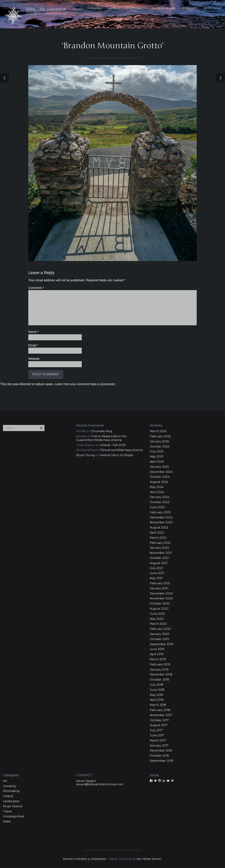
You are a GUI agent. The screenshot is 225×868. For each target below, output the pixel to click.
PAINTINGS (114, 8)
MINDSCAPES (190, 8)
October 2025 (160, 447)
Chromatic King (102, 432)
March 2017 (158, 741)
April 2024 (157, 492)
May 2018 (156, 695)
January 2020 (160, 634)
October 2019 (159, 639)
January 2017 (159, 746)
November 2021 (161, 553)
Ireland (8, 796)
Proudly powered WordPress (85, 859)
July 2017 (156, 731)
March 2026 (158, 432)
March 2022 (158, 538)
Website (34, 359)
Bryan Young (86, 455)
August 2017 (159, 726)
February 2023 (160, 513)
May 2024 (157, 487)
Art (5, 781)
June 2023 (157, 508)
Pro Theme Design (149, 859)
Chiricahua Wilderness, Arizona (121, 450)
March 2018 (158, 705)
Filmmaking (11, 791)
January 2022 (159, 548)
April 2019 (157, 655)
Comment (36, 288)
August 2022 (159, 528)
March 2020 (158, 624)
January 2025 (159, 467)
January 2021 (159, 589)
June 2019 (157, 649)
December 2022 (161, 518)
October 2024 (160, 477)
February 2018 (160, 710)
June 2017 (157, 736)
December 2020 (161, 594)
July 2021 (156, 568)
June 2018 (157, 690)
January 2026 (159, 442)
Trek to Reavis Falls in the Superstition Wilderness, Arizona (101, 438)
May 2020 (157, 619)
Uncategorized (14, 817)
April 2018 (157, 700)
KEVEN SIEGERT (213, 8)
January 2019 (159, 670)
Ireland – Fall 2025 (113, 445)
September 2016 (161, 761)
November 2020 (161, 599)
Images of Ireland (163, 8)
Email (33, 346)
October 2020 (160, 604)
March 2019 (158, 660)
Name (33, 332)
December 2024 (161, 472)
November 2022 (161, 523)
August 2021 (159, 563)
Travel (7, 812)
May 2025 (157, 457)
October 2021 (159, 558)
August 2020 (159, 609)
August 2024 (159, 482)
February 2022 (160, 543)
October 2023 (160, 502)
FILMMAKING (94, 8)
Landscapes (11, 802)
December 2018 (161, 675)
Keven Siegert (86, 781)
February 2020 (160, 629)
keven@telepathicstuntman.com (100, 784)
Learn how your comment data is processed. (85, 384)
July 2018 (156, 685)
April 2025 (157, 462)
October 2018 (159, 680)
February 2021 (160, 584)
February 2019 (160, 665)
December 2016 (161, 751)
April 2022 (157, 533)
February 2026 (160, 437)
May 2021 (156, 579)
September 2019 (161, 644)
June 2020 (157, 614)
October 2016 (159, 756)
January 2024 (159, 497)
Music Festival (13, 806)
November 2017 (161, 715)
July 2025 (157, 452)
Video (7, 822)
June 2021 (157, 573)
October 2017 (159, 720)
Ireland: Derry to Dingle (116, 455)
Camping (9, 786)
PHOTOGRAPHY (136, 8)
